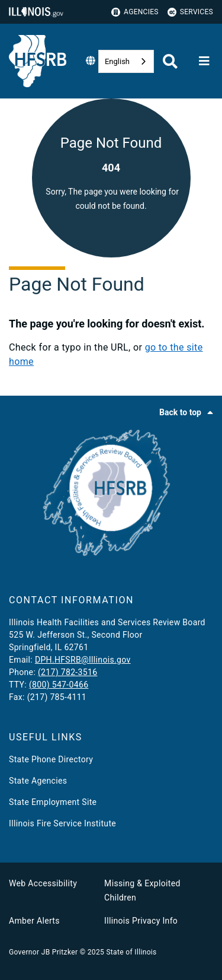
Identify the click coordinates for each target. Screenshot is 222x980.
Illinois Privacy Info (141, 921)
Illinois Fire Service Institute (62, 823)
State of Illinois (131, 952)
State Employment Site (53, 802)
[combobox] (126, 61)
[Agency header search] (170, 61)
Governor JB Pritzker (43, 952)
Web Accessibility (43, 883)
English (117, 61)
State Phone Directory (51, 759)
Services (190, 12)
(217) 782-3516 (67, 672)
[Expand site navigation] (204, 61)
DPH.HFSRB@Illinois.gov (83, 660)
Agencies (135, 12)
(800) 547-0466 (59, 685)
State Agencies (38, 781)
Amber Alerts (34, 921)
